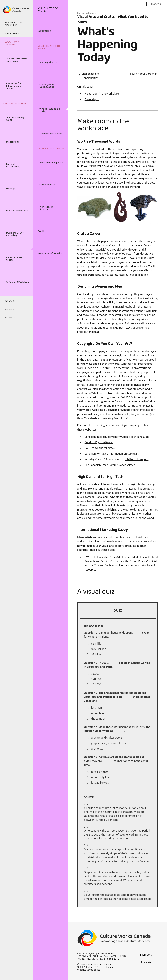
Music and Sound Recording (15, 234)
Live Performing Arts (17, 211)
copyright (133, 454)
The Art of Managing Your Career (17, 60)
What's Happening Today (50, 110)
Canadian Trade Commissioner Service (112, 465)
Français (156, 4)
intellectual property (137, 459)
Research (10, 301)
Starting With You (48, 62)
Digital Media (13, 142)
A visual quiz (92, 99)
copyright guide (140, 437)
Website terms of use (89, 970)
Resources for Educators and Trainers (14, 86)
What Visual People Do (51, 163)
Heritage (11, 189)
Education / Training (12, 43)
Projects (10, 309)
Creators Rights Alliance (99, 442)
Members (146, 955)
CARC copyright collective (100, 448)
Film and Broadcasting (13, 165)
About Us (10, 318)
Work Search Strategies (46, 208)
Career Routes (47, 185)
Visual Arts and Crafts (15, 259)
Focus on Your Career (51, 134)
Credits (42, 231)
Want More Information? (51, 253)
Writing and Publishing (17, 282)
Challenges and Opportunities (47, 86)
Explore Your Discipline (13, 24)
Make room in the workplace (102, 94)
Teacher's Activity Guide (15, 119)
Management (12, 34)
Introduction (44, 31)
